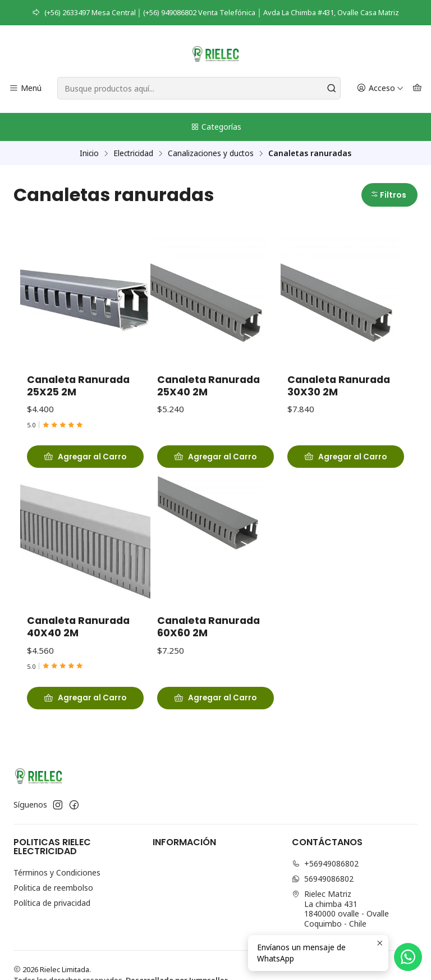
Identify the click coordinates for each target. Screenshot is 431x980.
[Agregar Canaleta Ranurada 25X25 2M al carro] (85, 457)
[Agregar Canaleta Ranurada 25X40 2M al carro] (215, 459)
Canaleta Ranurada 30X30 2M (339, 391)
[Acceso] (380, 88)
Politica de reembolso (53, 888)
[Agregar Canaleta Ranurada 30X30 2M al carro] (346, 462)
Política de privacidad (52, 903)
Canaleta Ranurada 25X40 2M (208, 388)
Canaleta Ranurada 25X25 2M (78, 386)
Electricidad (133, 153)
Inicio (89, 153)
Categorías (216, 127)
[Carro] (417, 88)
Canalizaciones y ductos (211, 153)
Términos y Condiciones (57, 872)
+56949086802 (325, 863)
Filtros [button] (388, 195)
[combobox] (199, 88)
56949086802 (323, 879)
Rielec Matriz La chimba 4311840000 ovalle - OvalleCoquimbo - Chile (340, 909)
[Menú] (25, 88)
